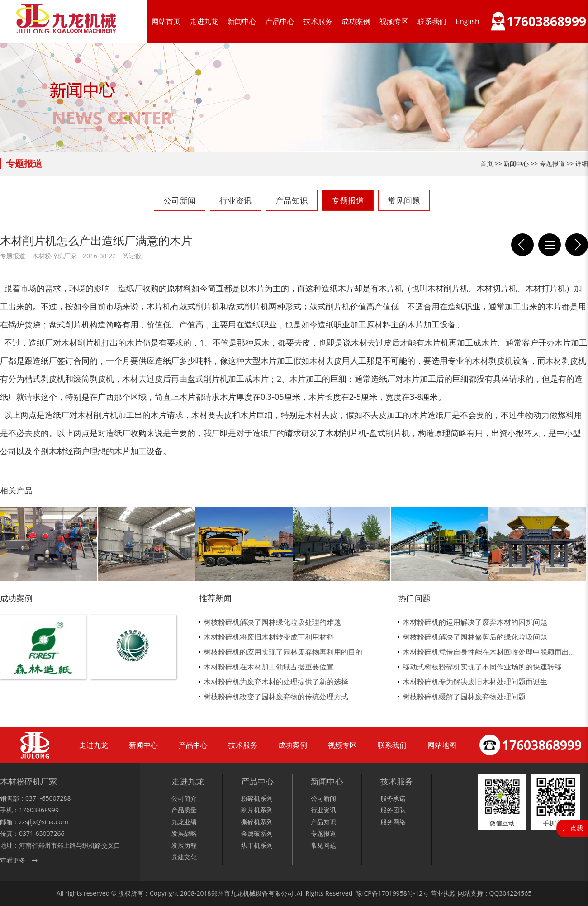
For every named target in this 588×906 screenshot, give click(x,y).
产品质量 (184, 810)
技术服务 (318, 21)
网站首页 (166, 21)
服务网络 (393, 822)
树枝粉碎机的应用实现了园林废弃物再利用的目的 (283, 652)
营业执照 (443, 893)
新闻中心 (242, 21)
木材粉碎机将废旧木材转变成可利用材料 (269, 637)
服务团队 (393, 810)
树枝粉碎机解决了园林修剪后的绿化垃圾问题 (475, 637)
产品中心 (280, 21)
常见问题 (404, 200)
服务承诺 (393, 798)
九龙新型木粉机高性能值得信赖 (522, 245)
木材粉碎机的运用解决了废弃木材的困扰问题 (475, 622)
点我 (577, 828)
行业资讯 (236, 200)
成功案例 (356, 21)
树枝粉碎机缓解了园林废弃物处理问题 (464, 697)
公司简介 (184, 798)
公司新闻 (180, 200)
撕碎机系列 (257, 822)
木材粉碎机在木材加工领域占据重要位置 (269, 667)
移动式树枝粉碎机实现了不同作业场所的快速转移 (482, 667)
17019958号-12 (401, 893)
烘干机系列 (257, 845)
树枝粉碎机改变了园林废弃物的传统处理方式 (276, 697)
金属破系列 (257, 833)
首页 (487, 164)
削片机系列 (257, 810)
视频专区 (394, 21)
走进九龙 (204, 21)
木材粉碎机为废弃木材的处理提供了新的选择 (276, 682)
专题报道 (348, 200)
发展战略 (184, 833)
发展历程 (184, 845)
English (467, 21)
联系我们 (432, 21)
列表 (550, 245)
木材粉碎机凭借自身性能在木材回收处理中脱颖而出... (489, 652)
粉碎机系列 (257, 798)
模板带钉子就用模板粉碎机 (577, 245)
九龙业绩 (184, 822)
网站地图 (442, 745)
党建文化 (184, 857)
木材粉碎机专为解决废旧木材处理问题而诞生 (475, 682)
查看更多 (13, 860)
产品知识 (292, 200)
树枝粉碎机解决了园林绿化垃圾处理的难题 (272, 622)
